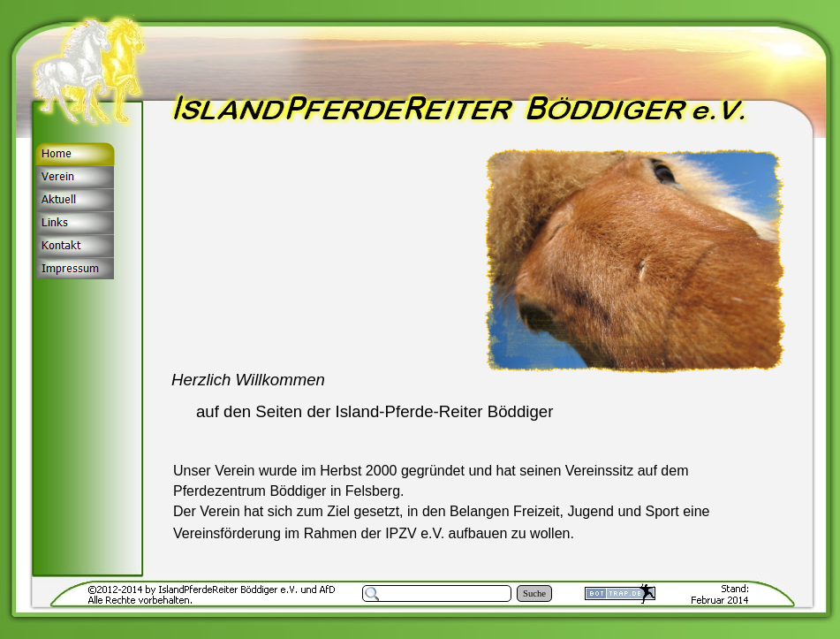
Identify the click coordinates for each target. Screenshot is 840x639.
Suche (534, 593)
